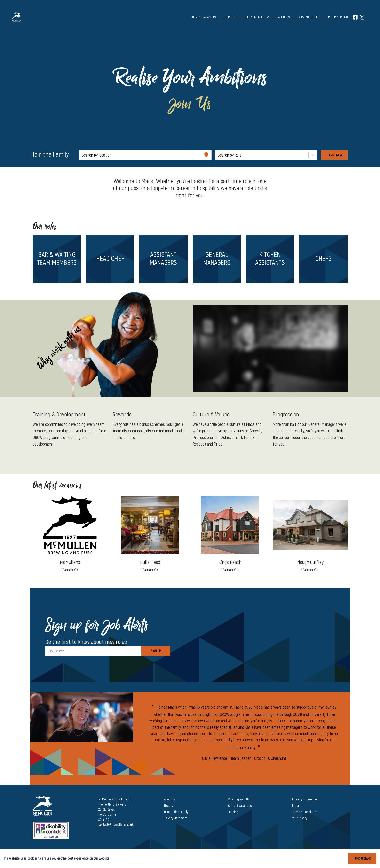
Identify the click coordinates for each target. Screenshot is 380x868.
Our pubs (230, 17)
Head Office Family (176, 812)
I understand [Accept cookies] (362, 858)
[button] (57, 259)
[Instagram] (362, 17)
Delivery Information (305, 799)
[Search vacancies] (334, 155)
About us (284, 17)
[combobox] (82, 155)
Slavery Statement (176, 818)
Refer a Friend (338, 17)
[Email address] (93, 651)
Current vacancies (203, 17)
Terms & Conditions (305, 812)
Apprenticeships (309, 17)
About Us (170, 799)
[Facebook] (355, 17)
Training (233, 812)
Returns (297, 805)
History (169, 805)
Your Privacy (300, 818)
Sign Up (156, 651)
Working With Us (239, 799)
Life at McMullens (257, 17)
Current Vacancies (240, 805)
